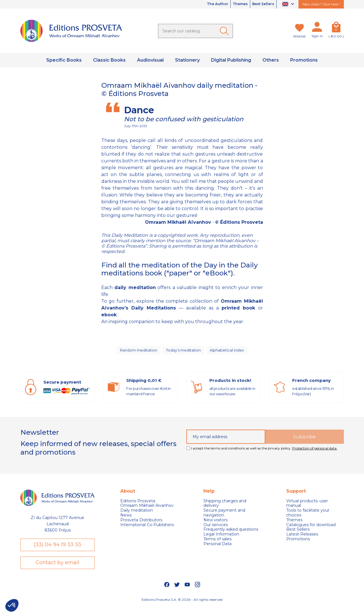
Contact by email (58, 570)
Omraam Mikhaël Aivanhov (147, 510)
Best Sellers (261, 4)
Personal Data (217, 548)
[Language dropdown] (289, 4)
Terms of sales (217, 543)
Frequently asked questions (231, 534)
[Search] (195, 31)
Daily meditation (137, 515)
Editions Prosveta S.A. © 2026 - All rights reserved (182, 608)
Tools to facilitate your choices (308, 517)
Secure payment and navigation (224, 517)
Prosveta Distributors (141, 524)
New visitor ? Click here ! (321, 4)
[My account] (317, 28)
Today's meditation (184, 352)
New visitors (215, 524)
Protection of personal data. (315, 453)
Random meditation (138, 352)
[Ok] (225, 31)
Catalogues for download (311, 529)
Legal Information (221, 538)
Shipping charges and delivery (225, 508)
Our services (216, 529)
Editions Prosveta (138, 505)
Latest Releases (302, 538)
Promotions (298, 543)
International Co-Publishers (147, 529)
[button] (12, 605)
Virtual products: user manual (307, 508)
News (126, 519)
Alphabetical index (228, 352)
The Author (205, 4)
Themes (233, 4)
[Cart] (336, 28)
